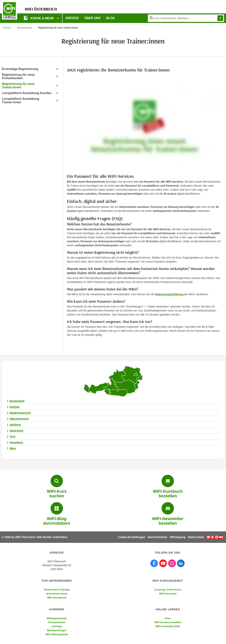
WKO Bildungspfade (57, 634)
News (168, 618)
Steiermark (16, 431)
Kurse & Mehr (39, 18)
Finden (220, 18)
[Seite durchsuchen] (186, 18)
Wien (13, 448)
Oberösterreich (19, 419)
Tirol (12, 437)
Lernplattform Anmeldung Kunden (27, 93)
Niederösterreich (20, 413)
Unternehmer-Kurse (57, 594)
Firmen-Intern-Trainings (57, 590)
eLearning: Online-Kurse (168, 590)
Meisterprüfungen (57, 630)
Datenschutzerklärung (170, 294)
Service (72, 18)
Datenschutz (196, 537)
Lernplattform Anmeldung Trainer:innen (21, 100)
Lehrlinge (57, 626)
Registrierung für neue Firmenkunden (18, 76)
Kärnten (15, 407)
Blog (111, 18)
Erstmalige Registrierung (20, 69)
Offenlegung (178, 537)
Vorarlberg (16, 442)
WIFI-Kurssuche (168, 594)
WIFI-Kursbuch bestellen (168, 622)
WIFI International (57, 598)
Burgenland (17, 401)
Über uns (92, 18)
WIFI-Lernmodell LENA (168, 626)
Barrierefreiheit (158, 537)
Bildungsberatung (57, 618)
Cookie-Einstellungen (132, 537)
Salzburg (15, 425)
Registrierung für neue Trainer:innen (18, 86)
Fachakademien (57, 622)
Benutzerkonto (24, 28)
